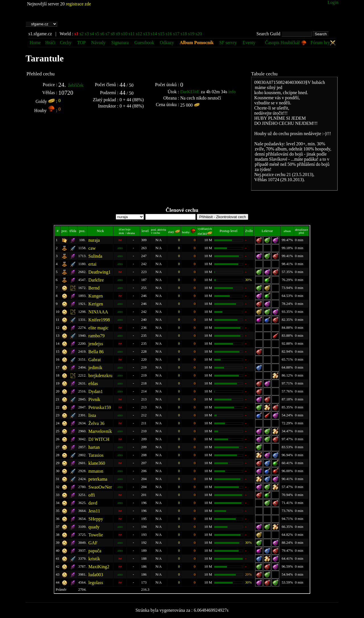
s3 (87, 34)
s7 (107, 34)
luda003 (96, 575)
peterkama (98, 479)
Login (333, 2)
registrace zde (78, 4)
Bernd (94, 288)
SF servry (228, 43)
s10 (124, 34)
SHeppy (96, 519)
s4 (92, 34)
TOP (82, 43)
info (232, 92)
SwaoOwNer (100, 487)
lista (92, 415)
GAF (93, 543)
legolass (96, 583)
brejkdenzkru (100, 376)
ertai (92, 264)
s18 (184, 34)
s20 (198, 34)
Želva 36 (96, 423)
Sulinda (95, 256)
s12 (139, 34)
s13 (146, 34)
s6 (102, 34)
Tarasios (96, 455)
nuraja (94, 240)
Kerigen (96, 304)
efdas (93, 384)
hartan (94, 447)
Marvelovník (100, 431)
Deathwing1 (100, 272)
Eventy (249, 43)
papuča (95, 551)
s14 (154, 34)
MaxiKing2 (99, 567)
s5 (97, 34)
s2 (82, 34)
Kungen (96, 296)
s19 (191, 34)
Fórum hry (323, 43)
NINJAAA (98, 312)
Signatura (120, 43)
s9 (118, 34)
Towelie (96, 535)
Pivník (94, 399)
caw (92, 248)
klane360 (97, 463)
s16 (169, 34)
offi (92, 495)
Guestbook (144, 43)
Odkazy (167, 43)
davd (93, 503)
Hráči (50, 43)
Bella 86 (96, 352)
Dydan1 (96, 391)
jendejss (96, 344)
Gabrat (95, 360)
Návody (99, 43)
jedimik (95, 368)
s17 (176, 34)
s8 (113, 34)
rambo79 (97, 336)
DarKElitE (190, 92)
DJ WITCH (99, 439)
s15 (161, 34)
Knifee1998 (99, 320)
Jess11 (94, 511)
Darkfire (96, 280)
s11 (132, 34)
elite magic (99, 328)
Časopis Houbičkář (286, 43)
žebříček (76, 85)
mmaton (96, 471)
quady (94, 527)
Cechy (66, 43)
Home (35, 43)
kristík (94, 559)
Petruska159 (100, 407)
